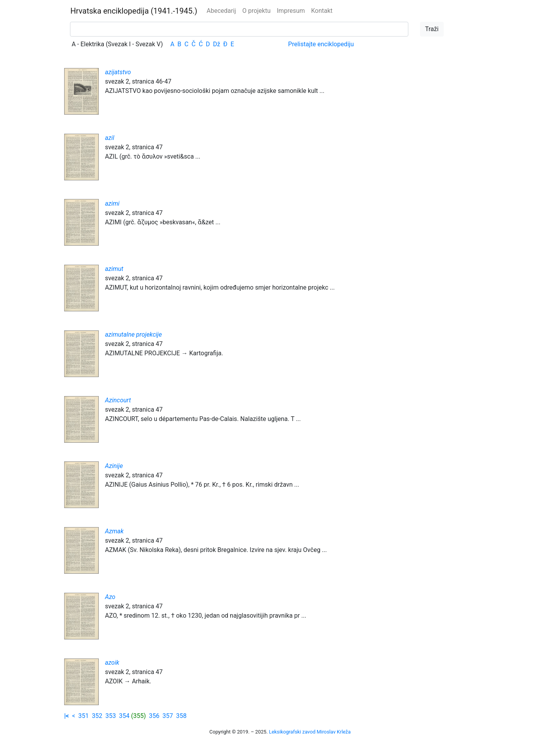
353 (111, 716)
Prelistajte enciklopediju (321, 44)
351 (83, 716)
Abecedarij (221, 11)
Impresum (291, 11)
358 (181, 716)
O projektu (256, 11)
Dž (217, 44)
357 (168, 716)
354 (124, 716)
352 (97, 716)
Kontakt (322, 11)
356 (154, 716)
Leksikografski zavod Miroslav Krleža (310, 732)
